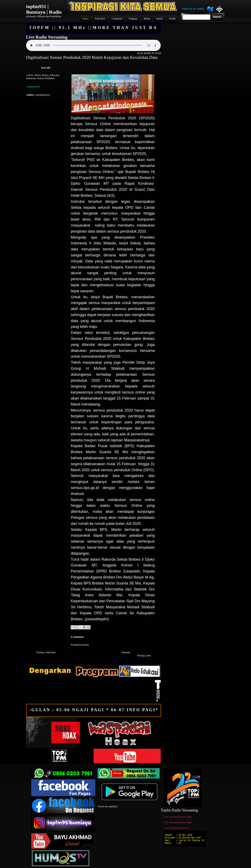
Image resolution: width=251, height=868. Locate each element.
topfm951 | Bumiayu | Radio (44, 9)
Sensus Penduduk (46, 78)
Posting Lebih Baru (46, 652)
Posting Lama (144, 656)
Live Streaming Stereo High (178, 822)
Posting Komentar (80, 645)
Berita (38, 75)
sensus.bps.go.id (85, 488)
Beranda (126, 652)
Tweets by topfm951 (108, 806)
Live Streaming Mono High (178, 817)
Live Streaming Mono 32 (176, 828)
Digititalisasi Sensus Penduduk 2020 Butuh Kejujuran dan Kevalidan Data (92, 57)
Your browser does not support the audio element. (93, 45)
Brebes (45, 75)
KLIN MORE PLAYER (149, 53)
